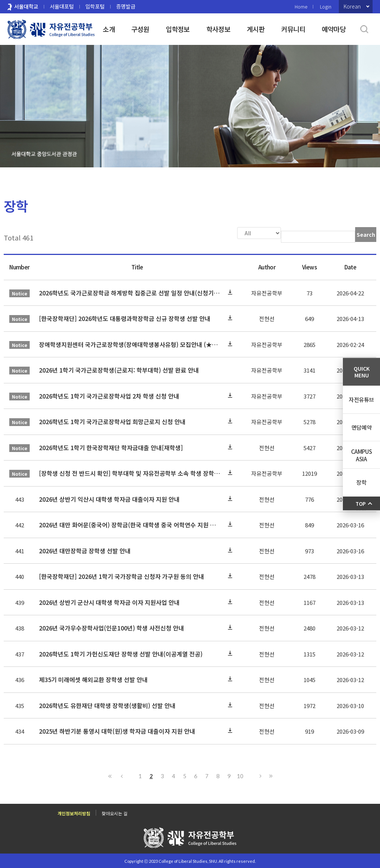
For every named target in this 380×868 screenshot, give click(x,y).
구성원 (140, 29)
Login (326, 6)
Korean (352, 6)
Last (270, 775)
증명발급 (126, 6)
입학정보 (178, 29)
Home (301, 6)
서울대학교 (26, 6)
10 (240, 775)
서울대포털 (62, 6)
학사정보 (218, 29)
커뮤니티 (293, 29)
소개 (109, 29)
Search (366, 235)
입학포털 (95, 6)
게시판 (256, 29)
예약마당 (334, 29)
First (110, 775)
